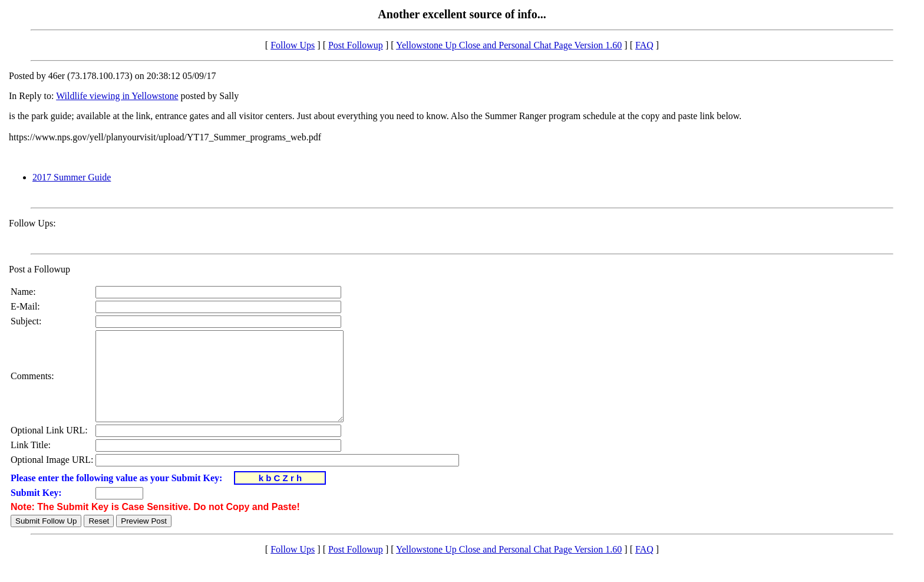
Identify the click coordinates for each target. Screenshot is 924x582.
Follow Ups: (32, 223)
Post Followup (356, 45)
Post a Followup (39, 269)
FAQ (644, 45)
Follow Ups (293, 45)
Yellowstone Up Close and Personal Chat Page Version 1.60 (509, 45)
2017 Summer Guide (72, 177)
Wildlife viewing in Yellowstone (117, 96)
